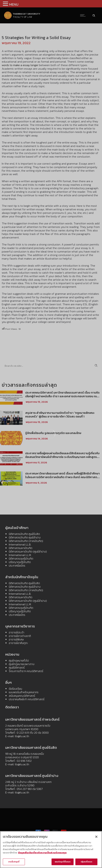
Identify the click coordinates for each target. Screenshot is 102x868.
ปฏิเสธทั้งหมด (86, 863)
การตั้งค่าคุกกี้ (14, 863)
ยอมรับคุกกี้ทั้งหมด (63, 863)
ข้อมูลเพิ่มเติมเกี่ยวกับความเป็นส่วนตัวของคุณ (42, 854)
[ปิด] (96, 838)
